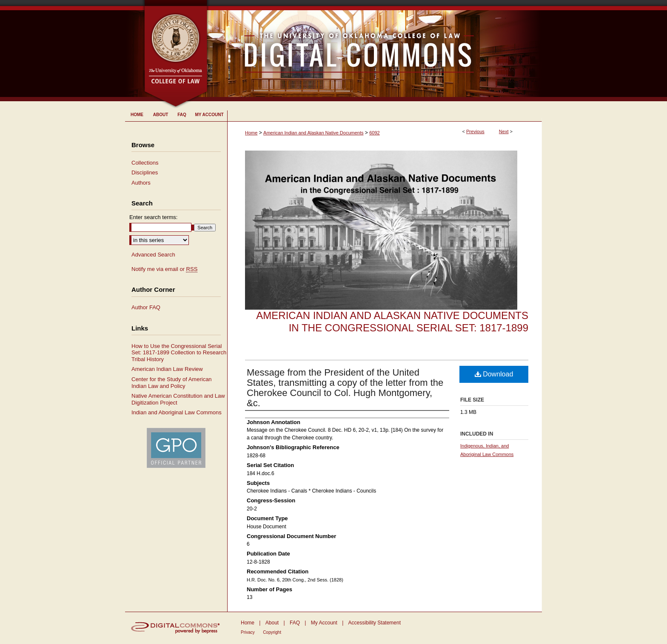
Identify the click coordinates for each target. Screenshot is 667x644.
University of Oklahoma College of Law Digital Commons (375, 51)
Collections (145, 163)
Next (504, 131)
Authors (141, 183)
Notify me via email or (164, 269)
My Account (324, 623)
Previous (475, 131)
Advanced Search (153, 255)
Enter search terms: (153, 217)
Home (251, 133)
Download (494, 374)
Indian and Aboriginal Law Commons (177, 412)
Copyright (272, 632)
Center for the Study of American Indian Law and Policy (172, 383)
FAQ (295, 623)
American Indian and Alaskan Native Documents (313, 133)
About (272, 623)
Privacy (248, 632)
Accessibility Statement (375, 623)
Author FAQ (146, 307)
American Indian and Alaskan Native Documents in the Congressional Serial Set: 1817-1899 (392, 322)
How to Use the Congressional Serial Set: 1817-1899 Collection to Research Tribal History (179, 353)
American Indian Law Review (167, 369)
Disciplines (145, 172)
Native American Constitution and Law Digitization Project (178, 399)
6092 (374, 133)
